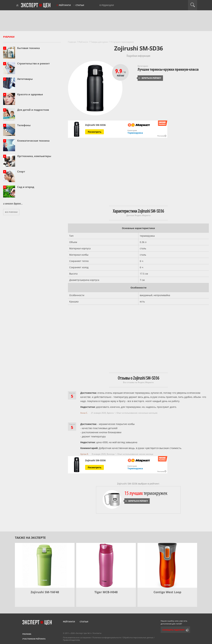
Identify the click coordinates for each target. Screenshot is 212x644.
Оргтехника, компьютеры (34, 156)
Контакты (97, 633)
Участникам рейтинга (34, 639)
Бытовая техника (28, 48)
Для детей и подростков (33, 110)
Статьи (80, 5)
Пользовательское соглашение (77, 637)
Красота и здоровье (30, 94)
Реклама (27, 634)
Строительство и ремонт (33, 63)
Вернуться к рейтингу (150, 78)
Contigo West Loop (167, 592)
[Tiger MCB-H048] (106, 565)
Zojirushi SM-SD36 (95, 125)
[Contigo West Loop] (167, 565)
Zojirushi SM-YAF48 (45, 592)
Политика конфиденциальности (107, 637)
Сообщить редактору (173, 630)
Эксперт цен (36, 5)
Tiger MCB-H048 (106, 592)
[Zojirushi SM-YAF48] (45, 565)
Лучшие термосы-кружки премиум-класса (168, 69)
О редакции (107, 5)
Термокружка (135, 133)
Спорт (21, 171)
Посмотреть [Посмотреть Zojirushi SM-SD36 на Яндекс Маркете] (95, 132)
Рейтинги (65, 5)
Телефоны (24, 125)
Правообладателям (71, 640)
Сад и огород (26, 187)
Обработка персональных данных (138, 637)
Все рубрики (11, 212)
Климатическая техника (33, 141)
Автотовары (25, 79)
